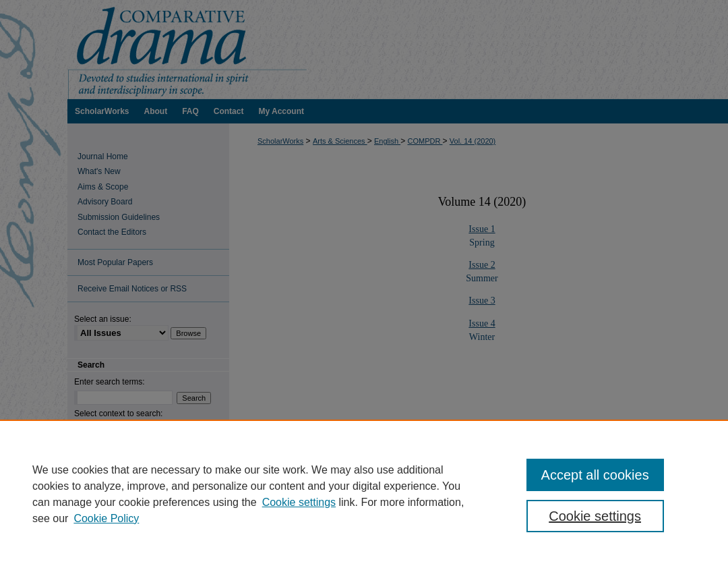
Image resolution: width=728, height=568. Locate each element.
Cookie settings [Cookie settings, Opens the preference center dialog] (595, 516)
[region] (364, 494)
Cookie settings (299, 502)
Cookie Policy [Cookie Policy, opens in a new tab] (106, 518)
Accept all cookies (595, 475)
